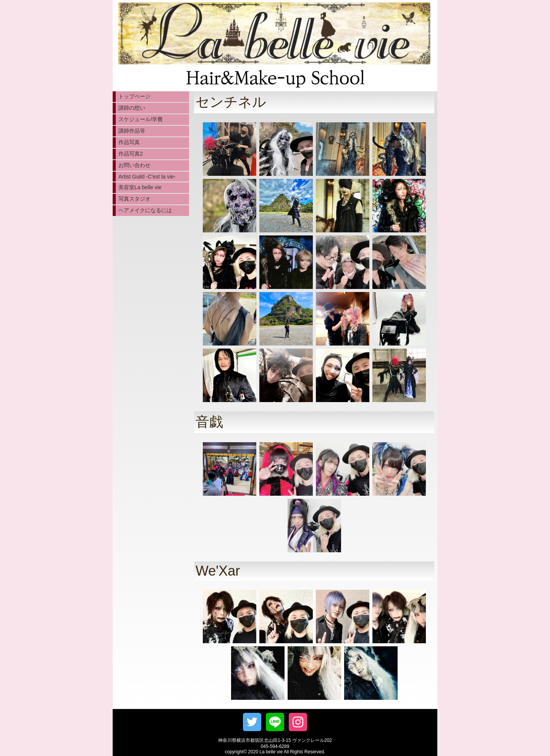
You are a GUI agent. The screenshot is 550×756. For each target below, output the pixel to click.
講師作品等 (132, 131)
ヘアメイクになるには (145, 210)
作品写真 (129, 142)
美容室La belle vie (140, 187)
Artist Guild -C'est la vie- (147, 177)
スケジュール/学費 (141, 119)
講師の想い (132, 108)
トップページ (134, 96)
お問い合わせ (134, 165)
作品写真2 (131, 154)
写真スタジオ (134, 199)
